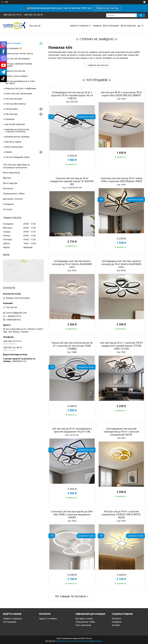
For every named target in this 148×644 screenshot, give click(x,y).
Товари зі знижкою (12, 619)
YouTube (8, 209)
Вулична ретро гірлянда (17, 137)
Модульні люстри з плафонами (21, 89)
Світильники (11, 109)
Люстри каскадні (14, 99)
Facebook (116, 619)
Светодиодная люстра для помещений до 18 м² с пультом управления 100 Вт (121, 432)
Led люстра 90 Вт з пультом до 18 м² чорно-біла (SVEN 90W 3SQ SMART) (121, 94)
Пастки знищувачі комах (17, 157)
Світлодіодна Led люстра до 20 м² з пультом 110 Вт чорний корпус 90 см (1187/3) (72, 95)
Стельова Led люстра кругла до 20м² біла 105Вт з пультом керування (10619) (72, 515)
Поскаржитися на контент (67, 641)
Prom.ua (88, 638)
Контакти (8, 188)
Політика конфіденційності (91, 641)
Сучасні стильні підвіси (16, 76)
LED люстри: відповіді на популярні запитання (16, 166)
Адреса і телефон (48, 619)
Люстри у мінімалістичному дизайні (19, 65)
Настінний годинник (15, 124)
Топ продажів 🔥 (14, 48)
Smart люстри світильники (19, 94)
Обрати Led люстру (108, 8)
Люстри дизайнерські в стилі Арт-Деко (20, 82)
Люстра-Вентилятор (16, 104)
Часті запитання (83, 625)
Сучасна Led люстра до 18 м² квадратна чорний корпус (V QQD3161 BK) (72, 181)
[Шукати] (141, 15)
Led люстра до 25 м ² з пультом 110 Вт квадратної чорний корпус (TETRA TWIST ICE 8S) (121, 346)
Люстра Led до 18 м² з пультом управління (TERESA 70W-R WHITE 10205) (121, 515)
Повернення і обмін (14, 194)
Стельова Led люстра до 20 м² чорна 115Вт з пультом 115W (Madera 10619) (121, 180)
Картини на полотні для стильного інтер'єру (17, 131)
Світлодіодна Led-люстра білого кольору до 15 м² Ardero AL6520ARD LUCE (72, 264)
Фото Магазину (11, 173)
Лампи (8, 152)
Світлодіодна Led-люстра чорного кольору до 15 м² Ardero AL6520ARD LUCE (121, 264)
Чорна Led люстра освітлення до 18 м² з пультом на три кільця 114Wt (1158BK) (72, 346)
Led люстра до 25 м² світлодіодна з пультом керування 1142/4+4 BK (72, 430)
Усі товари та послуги (70, 596)
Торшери (10, 119)
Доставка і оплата (13, 199)
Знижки (97, 26)
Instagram (8, 204)
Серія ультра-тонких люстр (19, 54)
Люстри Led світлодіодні (17, 59)
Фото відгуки (128, 26)
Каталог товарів (79, 26)
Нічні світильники (14, 147)
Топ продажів (10, 622)
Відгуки (7, 178)
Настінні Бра (11, 114)
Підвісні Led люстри (98, 65)
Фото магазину (111, 26)
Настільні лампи (13, 142)
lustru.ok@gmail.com (16, 313)
